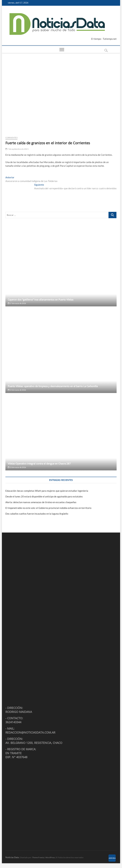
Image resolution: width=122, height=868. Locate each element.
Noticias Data (12, 857)
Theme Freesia (38, 857)
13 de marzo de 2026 (17, 390)
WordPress (50, 857)
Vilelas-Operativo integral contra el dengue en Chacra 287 (39, 464)
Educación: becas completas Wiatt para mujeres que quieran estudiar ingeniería (47, 491)
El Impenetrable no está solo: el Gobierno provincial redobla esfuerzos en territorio (48, 508)
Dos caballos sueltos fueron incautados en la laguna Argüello (37, 514)
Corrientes (11, 138)
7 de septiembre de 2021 (17, 149)
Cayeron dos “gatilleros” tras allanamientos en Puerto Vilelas (41, 300)
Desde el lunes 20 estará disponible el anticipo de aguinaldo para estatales (44, 496)
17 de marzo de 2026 (17, 303)
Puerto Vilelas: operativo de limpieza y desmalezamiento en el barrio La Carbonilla (53, 386)
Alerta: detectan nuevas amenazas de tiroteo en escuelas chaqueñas (41, 502)
